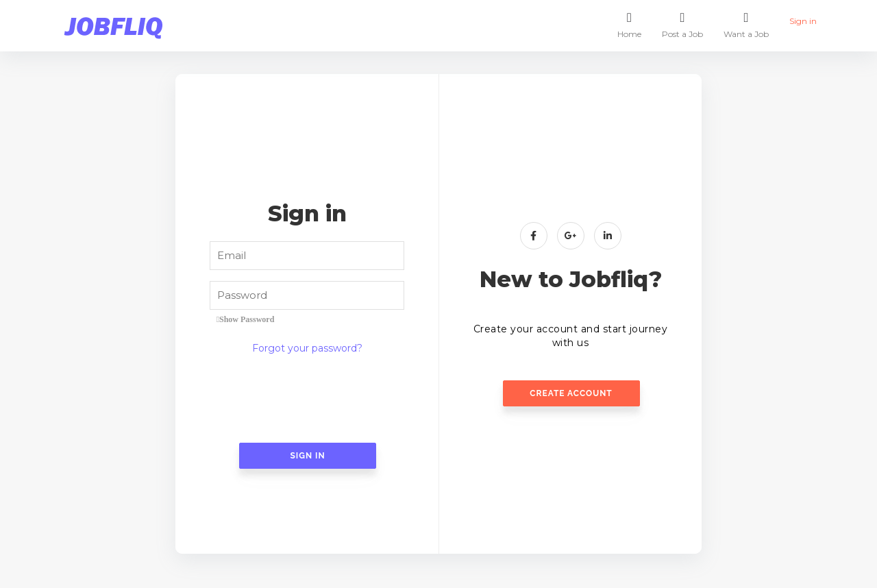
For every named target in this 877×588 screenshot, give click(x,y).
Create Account (571, 393)
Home (629, 24)
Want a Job (746, 24)
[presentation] (307, 400)
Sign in (803, 17)
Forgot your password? (307, 348)
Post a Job (682, 24)
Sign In (307, 456)
